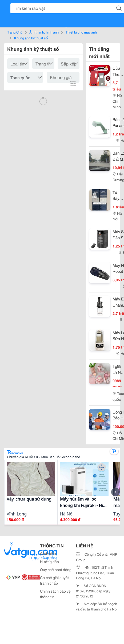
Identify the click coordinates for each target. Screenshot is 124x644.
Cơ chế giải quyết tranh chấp (54, 580)
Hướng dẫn (49, 562)
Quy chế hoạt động (56, 569)
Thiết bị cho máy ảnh (81, 32)
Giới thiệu (48, 554)
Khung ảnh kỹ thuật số (31, 38)
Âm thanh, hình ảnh (44, 32)
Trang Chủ (15, 32)
